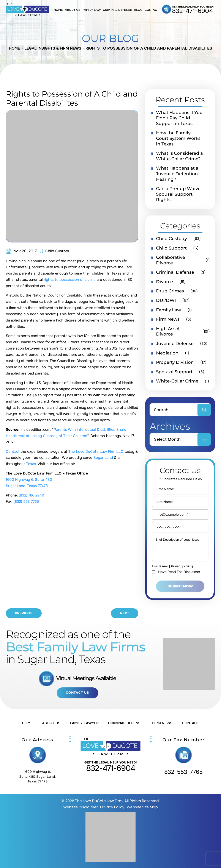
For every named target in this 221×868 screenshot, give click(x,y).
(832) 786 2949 (32, 495)
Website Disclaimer (80, 807)
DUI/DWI (166, 303)
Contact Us (77, 693)
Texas (31, 464)
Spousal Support (174, 375)
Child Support (171, 250)
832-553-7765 (183, 772)
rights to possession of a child (70, 280)
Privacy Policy (183, 576)
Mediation (167, 356)
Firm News (168, 322)
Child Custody (58, 251)
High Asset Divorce (168, 334)
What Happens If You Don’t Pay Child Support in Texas (179, 118)
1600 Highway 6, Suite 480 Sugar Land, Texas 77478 (38, 777)
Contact (152, 10)
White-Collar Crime (177, 384)
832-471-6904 (193, 11)
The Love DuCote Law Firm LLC (96, 452)
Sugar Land (103, 458)
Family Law (92, 10)
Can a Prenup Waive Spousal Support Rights (178, 195)
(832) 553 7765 (27, 502)
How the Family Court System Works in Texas (178, 139)
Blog (138, 10)
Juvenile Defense (175, 346)
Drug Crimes (170, 293)
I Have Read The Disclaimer (178, 582)
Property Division (175, 365)
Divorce (164, 284)
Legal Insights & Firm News (53, 48)
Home (58, 10)
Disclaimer (161, 576)
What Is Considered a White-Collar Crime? (179, 157)
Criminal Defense (118, 10)
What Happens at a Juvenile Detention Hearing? (177, 175)
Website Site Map (143, 807)
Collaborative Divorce (170, 262)
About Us (73, 10)
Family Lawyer (84, 724)
